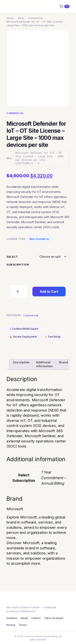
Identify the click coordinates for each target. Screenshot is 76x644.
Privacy (11, 625)
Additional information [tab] (44, 364)
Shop (21, 18)
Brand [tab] (64, 362)
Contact (36, 618)
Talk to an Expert (54, 618)
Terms (23, 625)
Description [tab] (21, 362)
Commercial (35, 18)
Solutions (12, 618)
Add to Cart (49, 292)
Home (10, 18)
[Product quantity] (19, 292)
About (24, 618)
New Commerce (39, 239)
